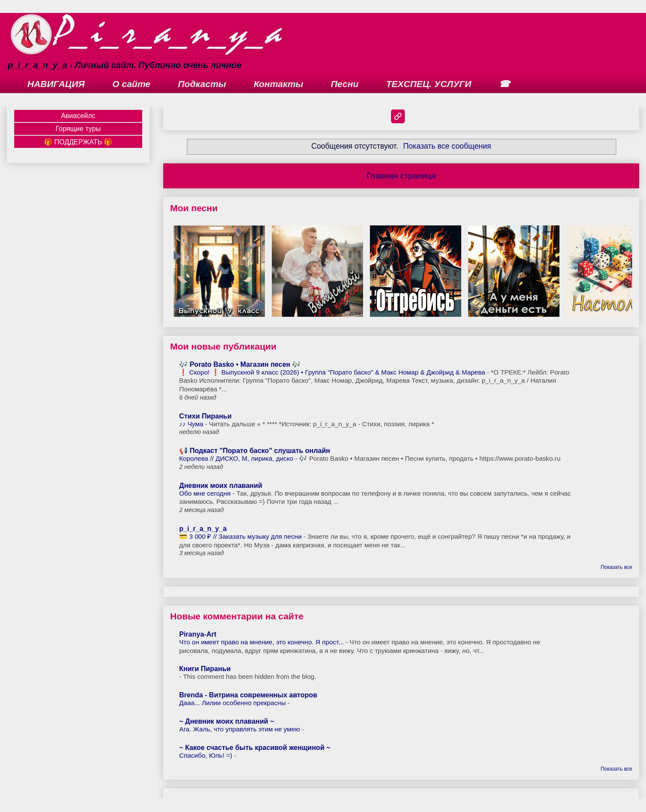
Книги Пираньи (205, 669)
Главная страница (401, 176)
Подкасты (202, 84)
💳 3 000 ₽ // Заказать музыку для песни (241, 536)
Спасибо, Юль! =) (207, 755)
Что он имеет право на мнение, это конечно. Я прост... (262, 642)
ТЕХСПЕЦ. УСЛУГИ (429, 84)
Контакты (278, 84)
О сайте (131, 84)
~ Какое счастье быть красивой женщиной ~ (255, 748)
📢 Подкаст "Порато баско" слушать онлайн (255, 451)
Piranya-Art (198, 634)
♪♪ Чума (192, 424)
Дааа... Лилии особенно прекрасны (233, 703)
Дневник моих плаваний (221, 486)
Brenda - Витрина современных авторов (248, 695)
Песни (345, 84)
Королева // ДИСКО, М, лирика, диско (237, 458)
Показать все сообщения (447, 146)
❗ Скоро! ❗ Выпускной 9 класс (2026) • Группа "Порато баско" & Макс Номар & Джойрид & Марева (333, 372)
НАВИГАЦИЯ (56, 84)
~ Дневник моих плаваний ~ (227, 721)
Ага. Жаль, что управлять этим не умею (241, 729)
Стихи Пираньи (205, 416)
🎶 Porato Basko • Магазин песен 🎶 (240, 364)
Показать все (616, 567)
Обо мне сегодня (206, 493)
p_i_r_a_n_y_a (203, 529)
